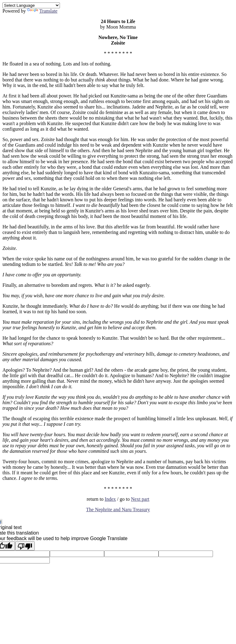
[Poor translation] (25, 546)
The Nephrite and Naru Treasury (118, 510)
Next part (140, 499)
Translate (42, 11)
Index (110, 499)
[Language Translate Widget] (31, 5)
